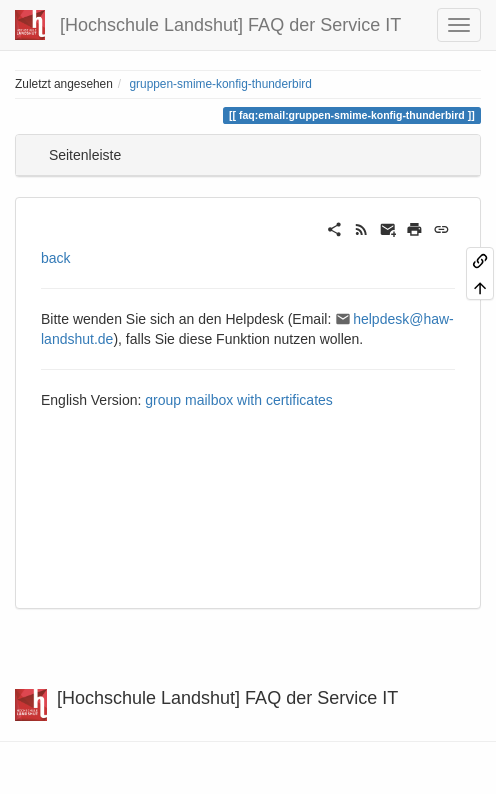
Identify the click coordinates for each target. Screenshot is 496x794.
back (56, 258)
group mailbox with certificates (239, 400)
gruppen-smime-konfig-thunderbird (220, 84)
